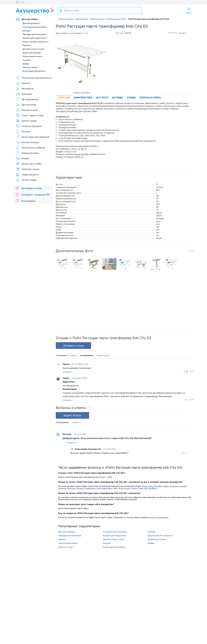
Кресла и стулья (30, 67)
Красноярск (174, 486)
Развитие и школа (27, 169)
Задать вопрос (72, 415)
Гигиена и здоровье (28, 126)
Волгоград (71, 488)
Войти (189, 10)
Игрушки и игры (27, 110)
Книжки (22, 158)
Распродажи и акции (29, 188)
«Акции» (152, 517)
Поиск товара (61, 10)
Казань (166, 486)
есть (158, 221)
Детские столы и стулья (34, 49)
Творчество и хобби (29, 164)
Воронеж (80, 488)
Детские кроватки (31, 23)
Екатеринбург (90, 488)
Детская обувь (26, 105)
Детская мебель (27, 19)
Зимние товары (26, 121)
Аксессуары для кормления (32, 137)
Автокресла (24, 88)
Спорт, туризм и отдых (30, 115)
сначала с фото (103, 355)
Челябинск (152, 488)
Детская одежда (27, 99)
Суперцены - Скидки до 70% (32, 194)
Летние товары (26, 180)
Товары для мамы (27, 153)
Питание (23, 131)
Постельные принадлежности (34, 78)
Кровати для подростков (35, 38)
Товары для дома (27, 174)
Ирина (66, 364)
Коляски (23, 83)
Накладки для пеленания (34, 34)
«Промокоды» (163, 517)
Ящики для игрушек (32, 53)
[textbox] (100, 10)
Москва (145, 486)
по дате (74, 355)
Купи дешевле (25, 201)
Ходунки (27, 60)
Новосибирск (107, 488)
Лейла (66, 378)
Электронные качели (33, 56)
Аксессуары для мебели (35, 71)
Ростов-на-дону (124, 488)
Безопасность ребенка (30, 148)
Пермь (141, 488)
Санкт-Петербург (155, 486)
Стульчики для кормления (35, 27)
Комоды (27, 31)
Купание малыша (27, 142)
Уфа (146, 488)
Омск (99, 488)
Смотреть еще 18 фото (82, 92)
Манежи (27, 45)
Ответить (67, 372)
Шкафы (26, 64)
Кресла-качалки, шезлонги (36, 42)
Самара (134, 488)
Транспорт (24, 94)
